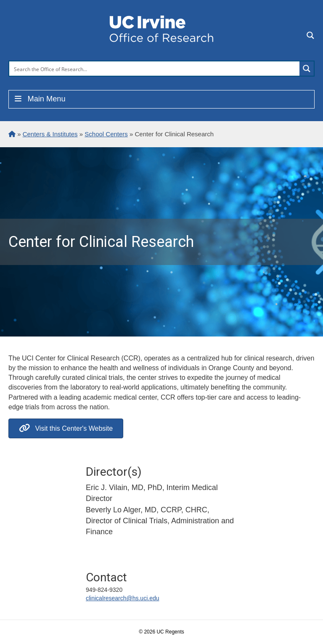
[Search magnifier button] (307, 69)
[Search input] (155, 69)
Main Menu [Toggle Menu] (39, 99)
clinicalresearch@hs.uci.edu (123, 598)
